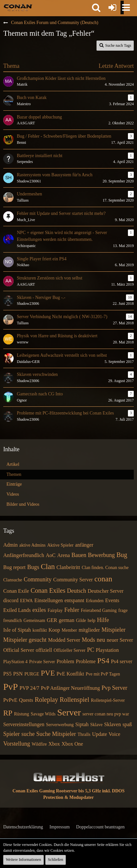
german (66, 620)
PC (91, 650)
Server (69, 712)
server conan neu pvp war (106, 714)
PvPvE (10, 700)
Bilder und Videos (23, 504)
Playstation (107, 650)
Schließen (56, 860)
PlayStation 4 (15, 662)
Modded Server (64, 640)
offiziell (44, 650)
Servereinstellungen (24, 724)
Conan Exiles (48, 590)
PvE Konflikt (70, 674)
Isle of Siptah (17, 630)
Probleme (86, 661)
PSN (18, 674)
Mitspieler (113, 630)
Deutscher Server (106, 591)
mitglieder (89, 630)
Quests (26, 700)
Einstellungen (49, 600)
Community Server (73, 580)
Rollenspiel (74, 700)
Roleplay (46, 700)
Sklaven (113, 724)
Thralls (84, 734)
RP (8, 713)
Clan (48, 567)
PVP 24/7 (29, 688)
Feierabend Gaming (99, 610)
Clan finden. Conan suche (105, 568)
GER (52, 620)
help (92, 620)
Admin (10, 545)
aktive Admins (32, 545)
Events (112, 600)
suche (28, 734)
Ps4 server (121, 661)
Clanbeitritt (68, 567)
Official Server (19, 650)
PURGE (32, 674)
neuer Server (120, 640)
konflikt (40, 630)
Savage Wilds (43, 714)
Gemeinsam (34, 620)
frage (123, 610)
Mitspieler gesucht (25, 640)
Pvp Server (115, 688)
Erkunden (95, 601)
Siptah (82, 724)
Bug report (14, 567)
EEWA (26, 601)
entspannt (74, 600)
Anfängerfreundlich (24, 555)
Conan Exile (16, 591)
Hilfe (103, 620)
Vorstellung (17, 744)
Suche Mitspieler (56, 734)
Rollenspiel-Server (108, 700)
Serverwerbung (60, 725)
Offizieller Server (70, 650)
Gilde (81, 620)
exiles (39, 610)
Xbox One (72, 744)
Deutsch (77, 591)
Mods (89, 640)
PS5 (7, 674)
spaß (127, 724)
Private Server (42, 662)
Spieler (11, 734)
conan (103, 579)
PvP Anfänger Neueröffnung (70, 688)
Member (69, 630)
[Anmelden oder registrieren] (112, 7)
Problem (65, 661)
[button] (96, 7)
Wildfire (39, 744)
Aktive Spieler (60, 545)
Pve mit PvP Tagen (103, 674)
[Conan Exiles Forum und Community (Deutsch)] (18, 7)
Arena (63, 555)
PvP (11, 687)
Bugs (33, 567)
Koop (54, 630)
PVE (48, 673)
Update (99, 734)
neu (101, 640)
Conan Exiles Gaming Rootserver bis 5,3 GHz (57, 791)
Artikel (13, 464)
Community (38, 579)
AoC (51, 555)
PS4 (103, 661)
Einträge (14, 484)
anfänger (84, 545)
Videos (13, 494)
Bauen (79, 555)
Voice (114, 734)
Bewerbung (101, 555)
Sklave (97, 725)
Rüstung (22, 714)
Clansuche (13, 580)
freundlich (13, 620)
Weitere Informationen (23, 860)
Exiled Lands (17, 610)
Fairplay (55, 610)
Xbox (54, 744)
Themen (14, 474)
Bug (122, 555)
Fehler (72, 610)
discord (11, 600)
